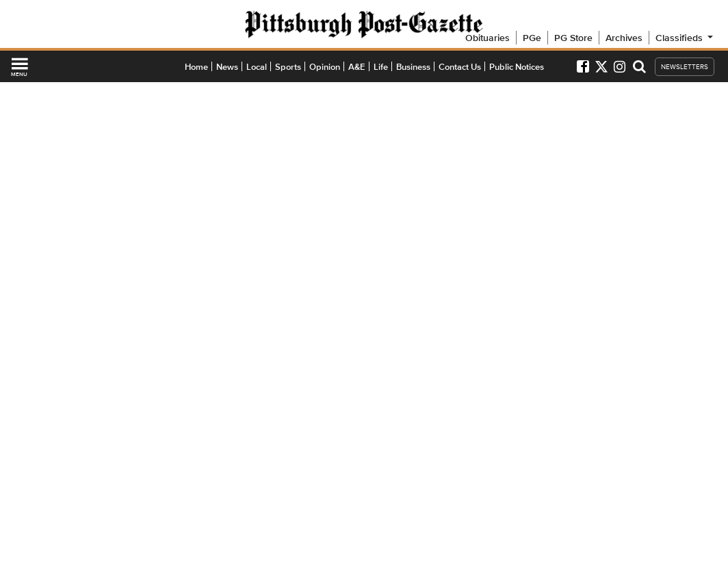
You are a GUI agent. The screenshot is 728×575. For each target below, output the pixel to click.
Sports (288, 67)
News (227, 67)
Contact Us (460, 67)
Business (413, 67)
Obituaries (487, 38)
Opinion (325, 67)
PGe (532, 38)
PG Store (573, 38)
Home (196, 67)
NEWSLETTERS (685, 67)
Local (257, 67)
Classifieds (685, 38)
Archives (624, 38)
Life (381, 67)
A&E (357, 67)
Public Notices (517, 67)
